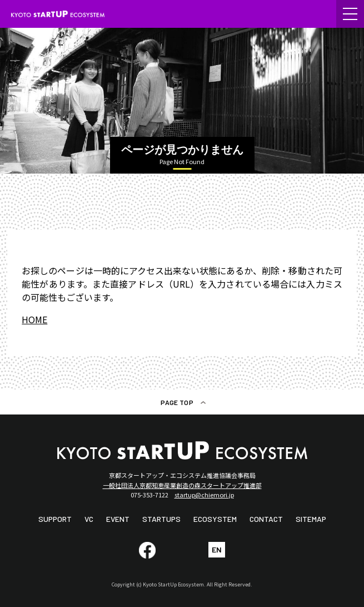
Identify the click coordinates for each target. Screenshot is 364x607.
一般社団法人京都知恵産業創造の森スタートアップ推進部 (182, 485)
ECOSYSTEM (215, 519)
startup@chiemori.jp (204, 495)
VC (89, 519)
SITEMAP (311, 519)
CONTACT (266, 519)
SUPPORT (55, 519)
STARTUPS (161, 519)
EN (217, 549)
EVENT (118, 519)
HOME (34, 319)
